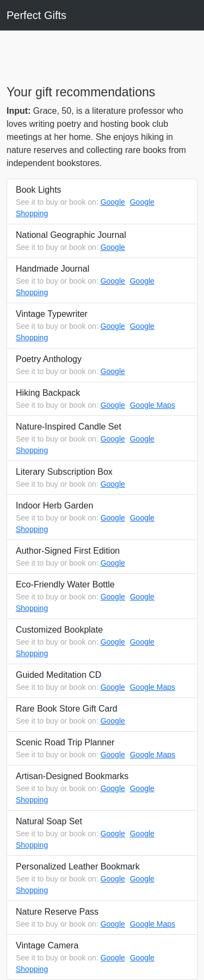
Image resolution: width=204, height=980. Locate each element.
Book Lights (102, 202)
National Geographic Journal (102, 242)
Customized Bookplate (102, 642)
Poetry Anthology (102, 366)
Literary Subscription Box (102, 479)
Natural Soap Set (102, 834)
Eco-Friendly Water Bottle (102, 597)
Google (113, 202)
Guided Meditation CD (102, 682)
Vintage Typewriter (102, 326)
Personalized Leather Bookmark (102, 879)
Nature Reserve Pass (102, 918)
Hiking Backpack (102, 400)
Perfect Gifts (36, 15)
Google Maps (153, 405)
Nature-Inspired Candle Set (102, 439)
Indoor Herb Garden (102, 518)
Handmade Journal (102, 281)
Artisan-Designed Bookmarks (102, 789)
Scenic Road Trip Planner (102, 749)
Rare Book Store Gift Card (102, 715)
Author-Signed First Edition (102, 558)
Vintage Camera (102, 958)
